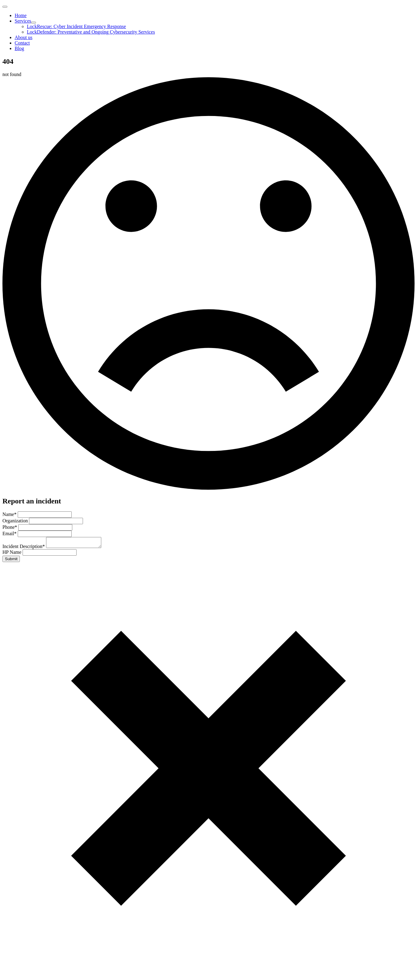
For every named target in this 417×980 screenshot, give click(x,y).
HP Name (13, 554)
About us (23, 37)
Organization (16, 521)
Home (21, 15)
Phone (10, 527)
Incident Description (24, 548)
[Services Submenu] (34, 23)
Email (10, 534)
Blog (19, 48)
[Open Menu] (5, 7)
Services (23, 21)
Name (10, 514)
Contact (22, 43)
